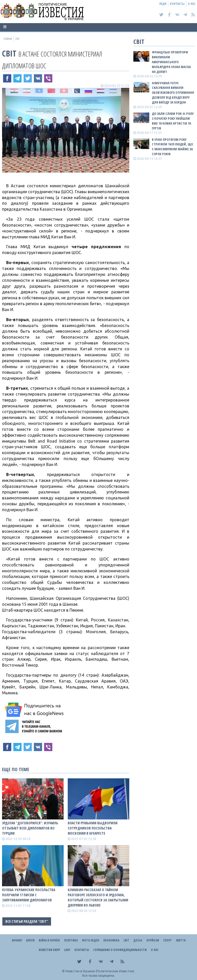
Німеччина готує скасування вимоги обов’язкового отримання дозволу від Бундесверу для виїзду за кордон (173, 93)
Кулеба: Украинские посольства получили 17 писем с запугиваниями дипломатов (29, 895)
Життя (181, 940)
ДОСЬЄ (138, 940)
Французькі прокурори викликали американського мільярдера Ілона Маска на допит (171, 62)
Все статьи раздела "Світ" (27, 921)
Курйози (153, 940)
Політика (71, 940)
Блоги (30, 940)
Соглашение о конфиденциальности (120, 950)
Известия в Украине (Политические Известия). (100, 971)
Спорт (168, 940)
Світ (9, 53)
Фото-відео (91, 940)
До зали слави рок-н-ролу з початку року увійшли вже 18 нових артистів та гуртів (173, 121)
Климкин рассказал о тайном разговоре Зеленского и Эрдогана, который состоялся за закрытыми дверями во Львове (98, 897)
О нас (192, 4)
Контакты (177, 4)
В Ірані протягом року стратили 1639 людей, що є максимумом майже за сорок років (172, 147)
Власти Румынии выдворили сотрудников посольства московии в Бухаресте (93, 828)
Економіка (111, 940)
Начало (17, 940)
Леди (163, 4)
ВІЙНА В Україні (49, 940)
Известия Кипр (49, 950)
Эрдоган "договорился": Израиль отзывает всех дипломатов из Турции (30, 828)
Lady (67, 950)
